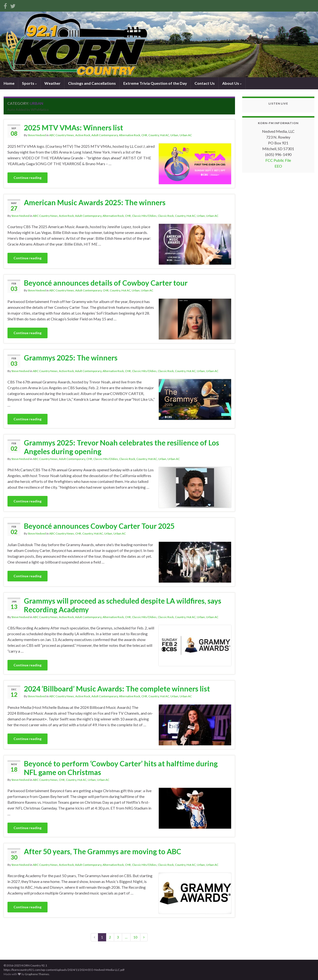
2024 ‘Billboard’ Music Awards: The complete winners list (117, 689)
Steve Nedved (37, 135)
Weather (52, 83)
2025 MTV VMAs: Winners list (73, 127)
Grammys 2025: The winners (71, 358)
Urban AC (186, 135)
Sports (29, 83)
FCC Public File (278, 160)
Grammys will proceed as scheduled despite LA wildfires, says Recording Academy (123, 605)
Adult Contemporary (105, 135)
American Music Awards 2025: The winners (95, 202)
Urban (174, 135)
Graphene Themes (37, 974)
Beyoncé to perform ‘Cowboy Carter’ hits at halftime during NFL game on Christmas (121, 768)
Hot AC (165, 135)
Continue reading (28, 178)
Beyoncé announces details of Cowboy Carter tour (106, 283)
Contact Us (205, 83)
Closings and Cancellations (92, 83)
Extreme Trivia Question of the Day (155, 83)
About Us (232, 83)
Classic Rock (166, 216)
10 (135, 937)
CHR (144, 135)
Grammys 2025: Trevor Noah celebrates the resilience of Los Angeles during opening (121, 447)
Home (9, 83)
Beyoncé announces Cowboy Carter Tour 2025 (99, 526)
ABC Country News (62, 135)
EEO (278, 166)
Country (154, 135)
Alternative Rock (130, 135)
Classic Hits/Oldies (144, 216)
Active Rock (83, 135)
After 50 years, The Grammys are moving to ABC (103, 851)
